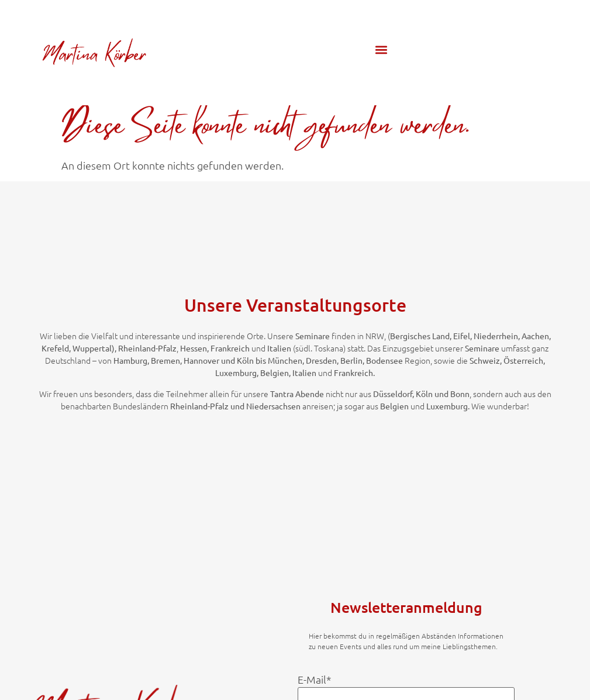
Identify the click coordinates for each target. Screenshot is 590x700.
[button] (382, 49)
